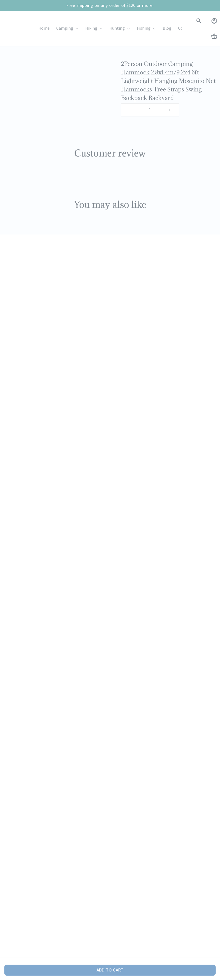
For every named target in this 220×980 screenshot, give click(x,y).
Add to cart (110, 970)
